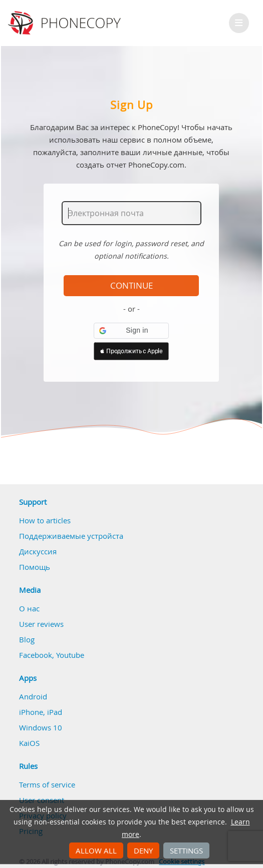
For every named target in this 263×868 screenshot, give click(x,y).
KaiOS (29, 743)
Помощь (35, 567)
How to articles (45, 520)
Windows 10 (41, 727)
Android (33, 696)
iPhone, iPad (41, 712)
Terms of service (47, 784)
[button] (131, 331)
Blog (27, 639)
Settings (186, 850)
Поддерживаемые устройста (71, 536)
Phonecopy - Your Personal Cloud (66, 23)
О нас (29, 608)
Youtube (70, 655)
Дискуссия (38, 551)
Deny (143, 850)
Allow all (96, 850)
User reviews (41, 624)
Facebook (36, 655)
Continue (131, 286)
